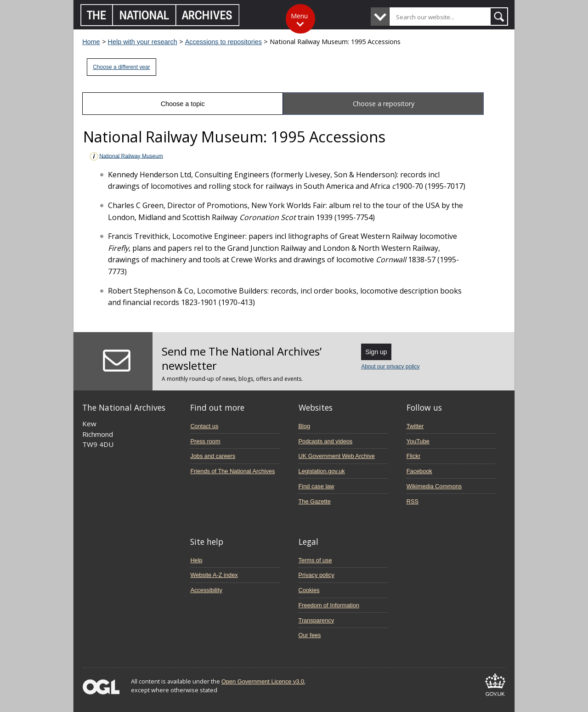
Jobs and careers (213, 456)
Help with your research (143, 42)
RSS (413, 501)
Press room (205, 441)
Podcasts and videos (326, 441)
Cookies (309, 590)
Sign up (376, 352)
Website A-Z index (214, 575)
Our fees (310, 635)
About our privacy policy (390, 367)
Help (196, 560)
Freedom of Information (329, 605)
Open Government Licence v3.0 (263, 681)
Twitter (415, 426)
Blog (305, 426)
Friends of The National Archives (232, 471)
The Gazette (315, 501)
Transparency (316, 620)
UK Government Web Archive (337, 456)
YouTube (418, 441)
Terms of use (315, 560)
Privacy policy (317, 575)
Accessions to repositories (223, 42)
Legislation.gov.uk (322, 471)
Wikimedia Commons (434, 486)
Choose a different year (122, 67)
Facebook (419, 471)
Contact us (204, 426)
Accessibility (206, 590)
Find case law (317, 486)
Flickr (413, 456)
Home (91, 42)
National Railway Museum (126, 156)
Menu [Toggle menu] (299, 16)
